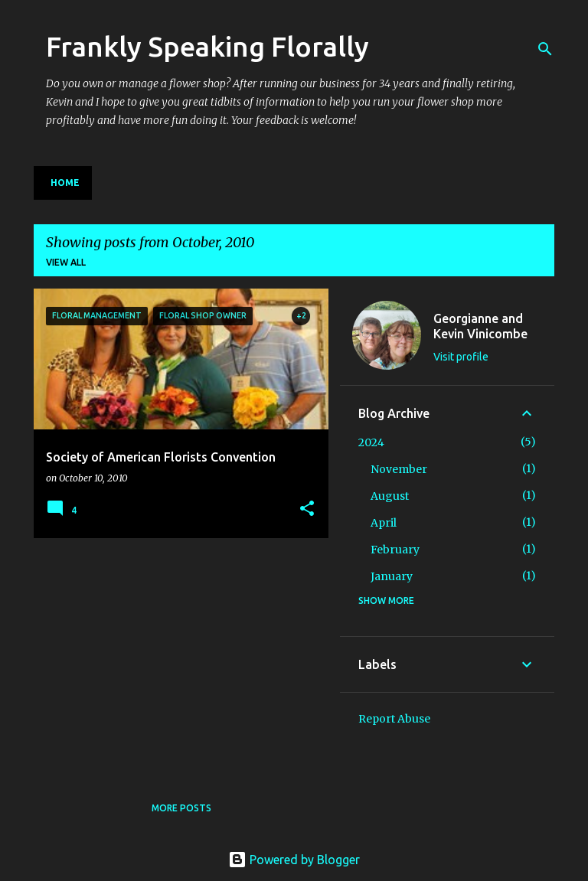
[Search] (545, 49)
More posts (181, 808)
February (395, 550)
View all (66, 262)
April (384, 523)
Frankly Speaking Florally (207, 46)
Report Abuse (394, 719)
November (399, 469)
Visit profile (461, 357)
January (392, 576)
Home (65, 183)
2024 (371, 442)
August (390, 496)
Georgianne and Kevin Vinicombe (480, 326)
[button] (307, 509)
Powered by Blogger (294, 860)
